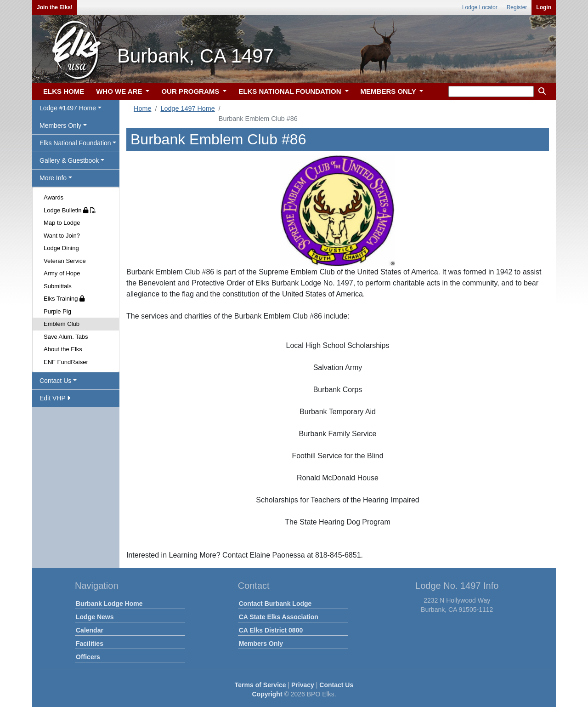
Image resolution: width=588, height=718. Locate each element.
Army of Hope (62, 273)
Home (142, 108)
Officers (88, 657)
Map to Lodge (62, 223)
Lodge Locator (480, 7)
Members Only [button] (60, 125)
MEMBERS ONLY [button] (389, 91)
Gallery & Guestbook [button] (69, 160)
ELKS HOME (64, 91)
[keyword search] (491, 91)
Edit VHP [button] (55, 398)
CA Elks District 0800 (271, 630)
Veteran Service (65, 261)
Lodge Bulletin (70, 210)
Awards (54, 197)
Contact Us (336, 685)
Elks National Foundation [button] (75, 143)
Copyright (267, 694)
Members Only (261, 644)
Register (517, 7)
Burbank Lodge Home (109, 604)
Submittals (58, 286)
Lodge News (95, 617)
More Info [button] (53, 178)
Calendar (90, 630)
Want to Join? (62, 236)
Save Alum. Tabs (66, 337)
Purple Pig (57, 311)
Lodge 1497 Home (187, 108)
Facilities (90, 644)
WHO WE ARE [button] (120, 91)
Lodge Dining (61, 248)
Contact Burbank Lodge (275, 604)
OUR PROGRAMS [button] (191, 91)
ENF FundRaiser (66, 362)
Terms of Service (260, 685)
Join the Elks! (55, 7)
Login (544, 7)
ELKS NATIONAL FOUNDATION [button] (291, 91)
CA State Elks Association (279, 617)
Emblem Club (62, 324)
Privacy (303, 685)
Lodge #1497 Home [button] (68, 108)
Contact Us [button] (55, 381)
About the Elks (63, 349)
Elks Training (64, 299)
